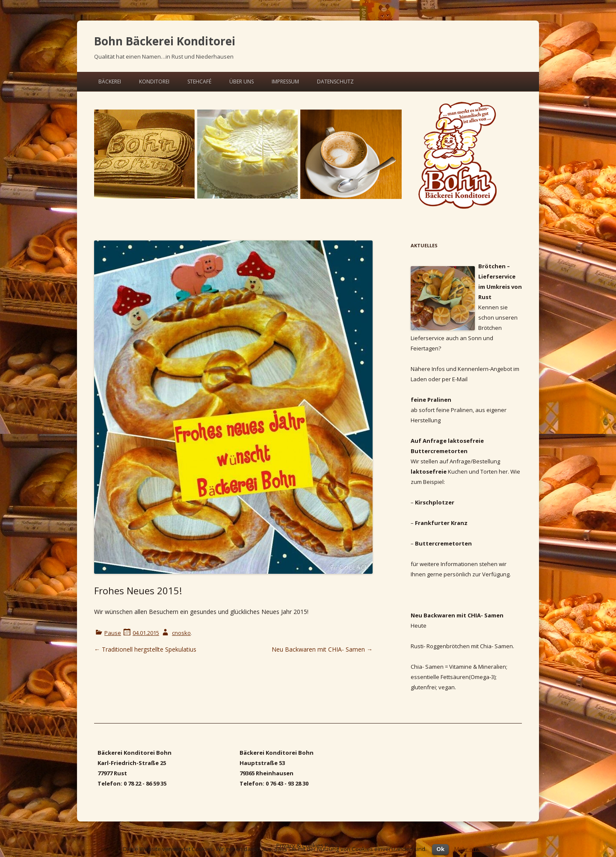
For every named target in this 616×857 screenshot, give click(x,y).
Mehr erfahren (474, 849)
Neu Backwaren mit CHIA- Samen (322, 649)
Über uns (241, 82)
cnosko (181, 633)
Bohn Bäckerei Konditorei (165, 41)
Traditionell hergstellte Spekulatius (145, 649)
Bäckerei (110, 82)
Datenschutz (335, 82)
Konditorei (154, 82)
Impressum (285, 82)
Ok (440, 849)
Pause (113, 633)
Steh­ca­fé (199, 82)
